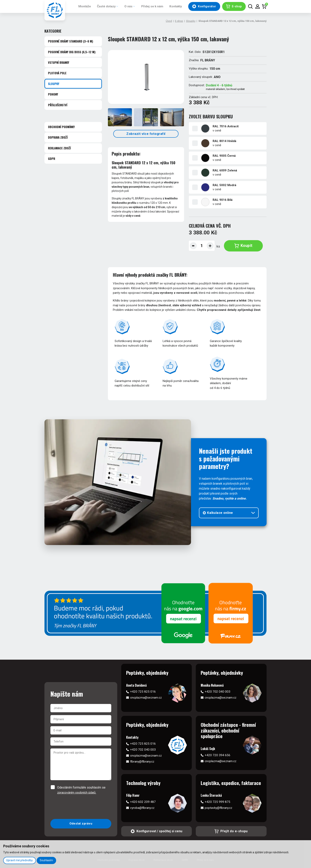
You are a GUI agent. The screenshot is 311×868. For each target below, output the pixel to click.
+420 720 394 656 (217, 755)
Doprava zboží (58, 137)
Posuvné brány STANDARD (71, 41)
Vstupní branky (59, 62)
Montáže (81, 6)
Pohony (53, 94)
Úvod (169, 21)
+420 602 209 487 (143, 802)
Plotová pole (57, 73)
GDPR (52, 159)
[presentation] (81, 807)
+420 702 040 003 (217, 692)
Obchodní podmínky (61, 127)
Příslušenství (58, 105)
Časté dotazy (103, 6)
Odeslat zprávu (81, 824)
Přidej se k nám (150, 6)
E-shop (179, 21)
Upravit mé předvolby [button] (20, 860)
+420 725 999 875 (217, 802)
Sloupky (191, 21)
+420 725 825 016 (143, 692)
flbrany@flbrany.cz (143, 762)
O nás (126, 6)
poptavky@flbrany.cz (219, 808)
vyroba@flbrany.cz (143, 808)
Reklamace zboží (59, 148)
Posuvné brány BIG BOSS (72, 52)
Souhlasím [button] (47, 860)
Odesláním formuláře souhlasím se (81, 791)
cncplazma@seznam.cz (146, 698)
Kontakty (175, 6)
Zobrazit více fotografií (146, 134)
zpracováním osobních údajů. (77, 793)
